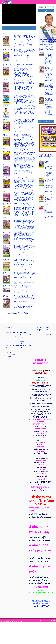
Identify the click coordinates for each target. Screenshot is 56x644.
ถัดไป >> (28, 314)
